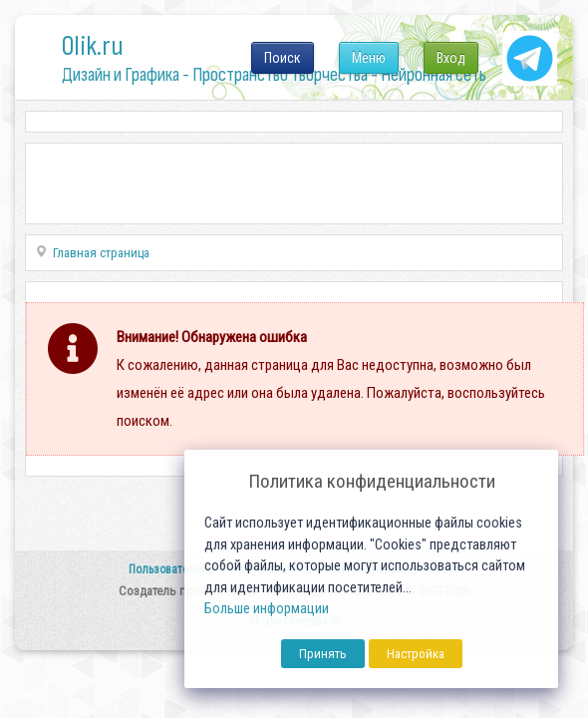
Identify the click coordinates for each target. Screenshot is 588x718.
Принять (323, 654)
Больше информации (267, 609)
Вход (451, 58)
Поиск (283, 58)
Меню (369, 58)
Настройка (416, 654)
